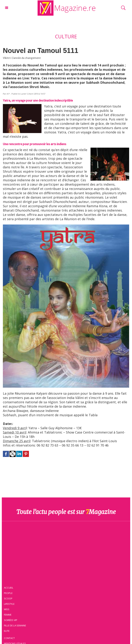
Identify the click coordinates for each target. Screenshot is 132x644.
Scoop (8, 598)
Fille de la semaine (15, 625)
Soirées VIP (11, 620)
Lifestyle (9, 604)
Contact (9, 638)
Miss (7, 609)
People (8, 593)
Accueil (9, 588)
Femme (8, 615)
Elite (7, 631)
